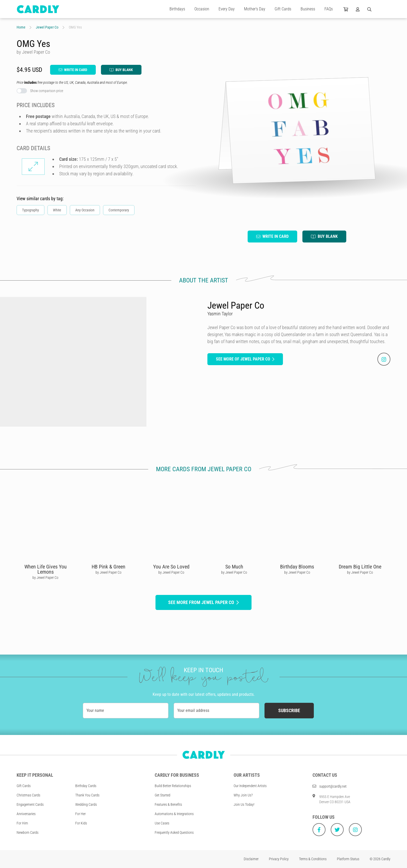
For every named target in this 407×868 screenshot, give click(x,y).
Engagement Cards (30, 804)
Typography (30, 210)
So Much (234, 567)
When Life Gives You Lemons (46, 569)
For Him (22, 823)
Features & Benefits (168, 804)
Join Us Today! (244, 804)
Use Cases (162, 823)
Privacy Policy (279, 859)
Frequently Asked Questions (174, 832)
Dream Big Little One (360, 567)
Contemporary (119, 210)
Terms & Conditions (313, 859)
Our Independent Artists (250, 786)
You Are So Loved (171, 567)
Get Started (162, 795)
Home (21, 27)
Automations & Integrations (174, 814)
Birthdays (177, 9)
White (57, 210)
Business (308, 9)
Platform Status (348, 859)
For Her (80, 814)
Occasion (202, 9)
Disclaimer (251, 859)
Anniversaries (26, 814)
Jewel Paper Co (47, 27)
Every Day (227, 9)
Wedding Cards (86, 804)
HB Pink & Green (108, 567)
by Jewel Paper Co (45, 578)
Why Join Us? (243, 795)
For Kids (81, 823)
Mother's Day (255, 9)
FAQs (329, 9)
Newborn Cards (28, 832)
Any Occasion (85, 210)
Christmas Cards (28, 795)
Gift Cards (283, 9)
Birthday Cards (86, 786)
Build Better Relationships (173, 786)
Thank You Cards (87, 795)
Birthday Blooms (297, 567)
